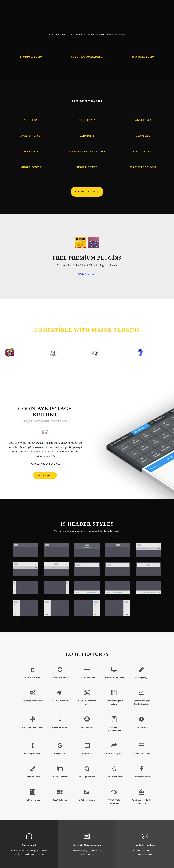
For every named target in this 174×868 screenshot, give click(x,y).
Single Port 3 (87, 167)
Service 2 (143, 136)
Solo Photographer (87, 57)
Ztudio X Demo (31, 57)
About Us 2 (87, 120)
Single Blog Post (143, 167)
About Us (31, 120)
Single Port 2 (31, 167)
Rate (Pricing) (31, 136)
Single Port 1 (143, 151)
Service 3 (31, 151)
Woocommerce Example (87, 151)
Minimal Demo (143, 57)
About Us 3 (143, 120)
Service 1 (87, 136)
